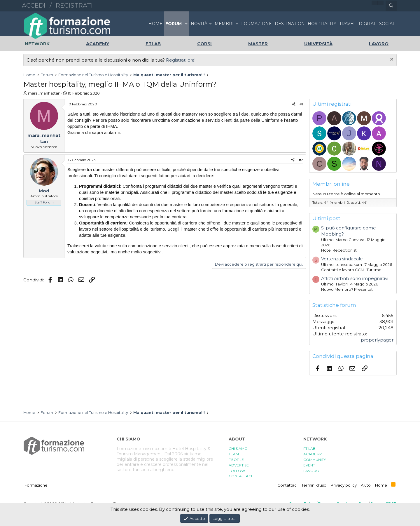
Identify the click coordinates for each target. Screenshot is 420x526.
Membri (224, 24)
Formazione (36, 485)
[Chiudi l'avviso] (391, 60)
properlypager (377, 340)
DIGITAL (367, 24)
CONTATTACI (240, 476)
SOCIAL (387, 24)
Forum (174, 24)
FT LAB (309, 449)
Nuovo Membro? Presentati (347, 289)
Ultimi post (326, 218)
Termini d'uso (314, 485)
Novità (199, 24)
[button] (186, 24)
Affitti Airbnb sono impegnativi (355, 278)
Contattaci (287, 485)
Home (155, 24)
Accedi (34, 5)
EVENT (309, 465)
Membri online (331, 184)
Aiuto (366, 485)
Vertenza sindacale (342, 259)
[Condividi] (294, 104)
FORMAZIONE (257, 24)
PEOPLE (236, 460)
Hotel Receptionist (339, 250)
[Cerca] (391, 6)
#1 (301, 104)
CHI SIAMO (238, 449)
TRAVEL (348, 24)
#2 (301, 160)
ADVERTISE (239, 465)
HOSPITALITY (322, 24)
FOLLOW (237, 471)
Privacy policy (344, 485)
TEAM (234, 454)
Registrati (74, 5)
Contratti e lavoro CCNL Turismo (351, 270)
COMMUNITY (315, 460)
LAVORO (311, 471)
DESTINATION (290, 24)
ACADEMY (313, 454)
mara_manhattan (44, 93)
